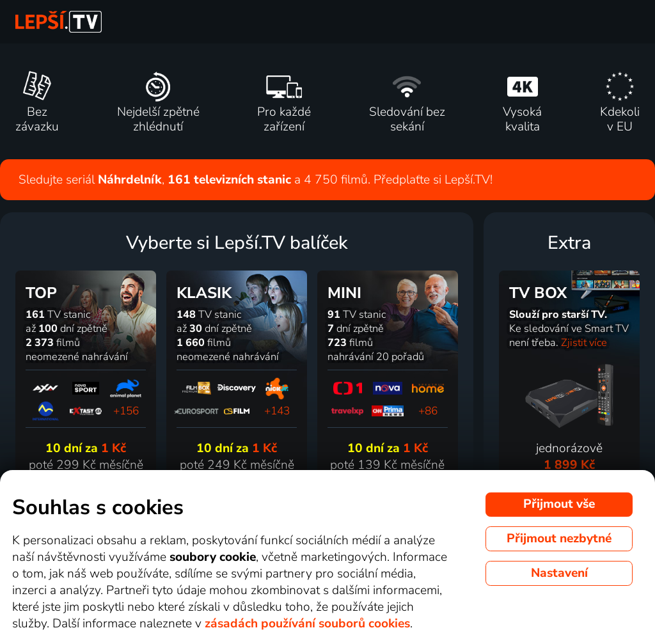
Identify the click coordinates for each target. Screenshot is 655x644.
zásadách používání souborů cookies (307, 624)
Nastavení (559, 573)
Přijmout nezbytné (559, 538)
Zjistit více (584, 343)
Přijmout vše (559, 504)
